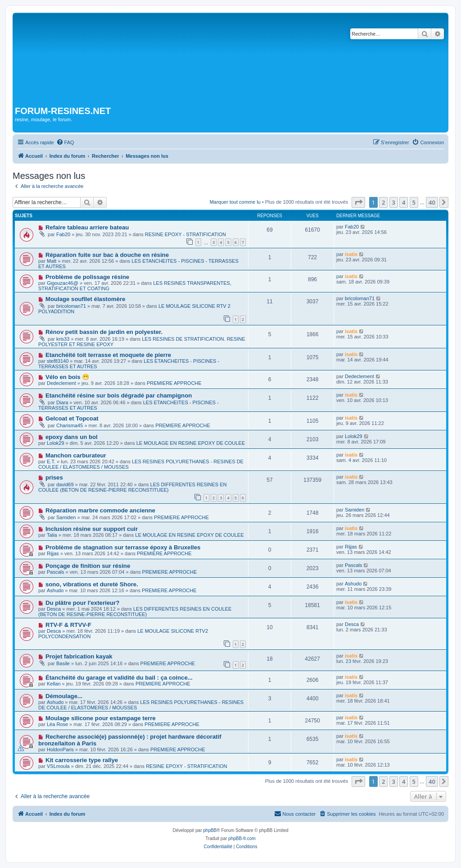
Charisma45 (70, 425)
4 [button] (404, 202)
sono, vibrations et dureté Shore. (92, 584)
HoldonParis (60, 749)
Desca (54, 609)
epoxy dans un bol (72, 437)
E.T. (51, 461)
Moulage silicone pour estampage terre (101, 718)
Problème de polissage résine (87, 277)
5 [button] (414, 202)
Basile (63, 663)
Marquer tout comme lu (235, 202)
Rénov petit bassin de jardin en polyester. (104, 332)
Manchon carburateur (76, 455)
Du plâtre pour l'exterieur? (82, 603)
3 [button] (394, 202)
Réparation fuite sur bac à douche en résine (107, 255)
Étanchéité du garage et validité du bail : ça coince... (119, 678)
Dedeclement (61, 383)
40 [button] (432, 202)
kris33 (63, 339)
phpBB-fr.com (242, 838)
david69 (65, 484)
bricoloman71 (71, 306)
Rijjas (53, 553)
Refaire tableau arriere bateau (87, 227)
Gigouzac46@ (63, 283)
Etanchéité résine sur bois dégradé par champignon (119, 395)
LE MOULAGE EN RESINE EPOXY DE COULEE (191, 443)
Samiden (66, 517)
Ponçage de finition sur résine (88, 566)
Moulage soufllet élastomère (85, 299)
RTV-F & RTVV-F (68, 625)
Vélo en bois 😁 (67, 377)
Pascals (56, 572)
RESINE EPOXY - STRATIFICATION (185, 234)
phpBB (210, 830)
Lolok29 (56, 443)
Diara (62, 402)
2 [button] (383, 202)
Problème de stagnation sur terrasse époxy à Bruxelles (123, 547)
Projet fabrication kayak (79, 656)
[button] (358, 202)
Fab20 (63, 234)
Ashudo (55, 590)
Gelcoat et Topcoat (72, 418)
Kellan (54, 684)
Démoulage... (64, 696)
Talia (52, 535)
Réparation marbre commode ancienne (100, 510)
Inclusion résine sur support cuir (92, 529)
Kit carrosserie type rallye (82, 760)
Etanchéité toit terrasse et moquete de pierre (108, 355)
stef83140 (58, 361)
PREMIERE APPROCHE (174, 383)
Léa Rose (57, 724)
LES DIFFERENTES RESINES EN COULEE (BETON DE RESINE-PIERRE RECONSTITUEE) (133, 487)
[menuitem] (65, 142)
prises (54, 477)
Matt (52, 261)
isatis (351, 254)
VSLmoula (58, 766)
